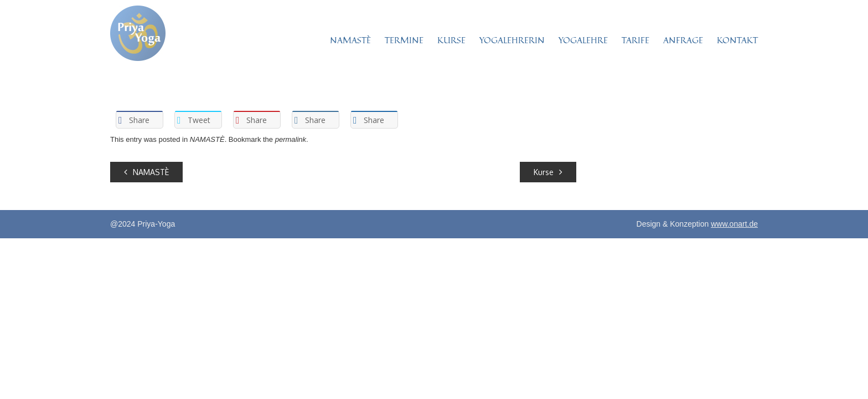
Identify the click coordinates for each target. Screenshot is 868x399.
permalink (291, 139)
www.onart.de (734, 224)
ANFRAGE (683, 40)
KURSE (451, 40)
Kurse (548, 172)
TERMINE (404, 40)
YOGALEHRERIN (512, 40)
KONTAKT (737, 40)
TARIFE (635, 40)
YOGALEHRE (583, 40)
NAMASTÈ (350, 40)
